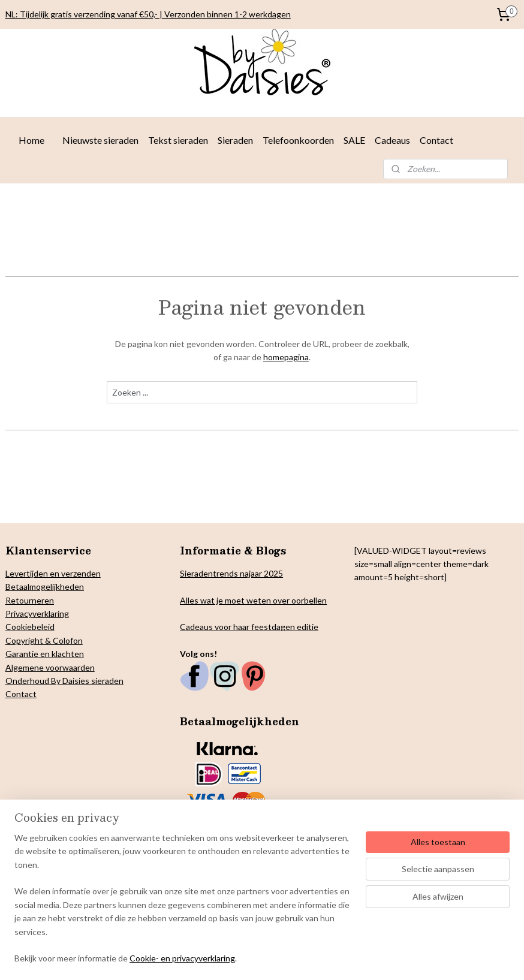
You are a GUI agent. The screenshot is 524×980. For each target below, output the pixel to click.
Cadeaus (392, 140)
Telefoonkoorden (298, 140)
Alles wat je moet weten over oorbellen (253, 600)
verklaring (51, 613)
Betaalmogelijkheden (45, 587)
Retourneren (30, 600)
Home (31, 140)
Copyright (24, 640)
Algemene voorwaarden (50, 667)
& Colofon (63, 640)
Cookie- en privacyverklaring (182, 962)
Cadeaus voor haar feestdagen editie (249, 627)
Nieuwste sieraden (100, 140)
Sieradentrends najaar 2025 (231, 573)
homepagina (286, 357)
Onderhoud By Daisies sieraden (64, 681)
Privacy (19, 613)
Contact (436, 140)
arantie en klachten (48, 654)
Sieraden (235, 140)
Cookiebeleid (30, 627)
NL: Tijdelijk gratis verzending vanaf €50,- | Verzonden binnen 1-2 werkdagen (148, 14)
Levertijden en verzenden (53, 573)
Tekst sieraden (178, 140)
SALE (354, 140)
